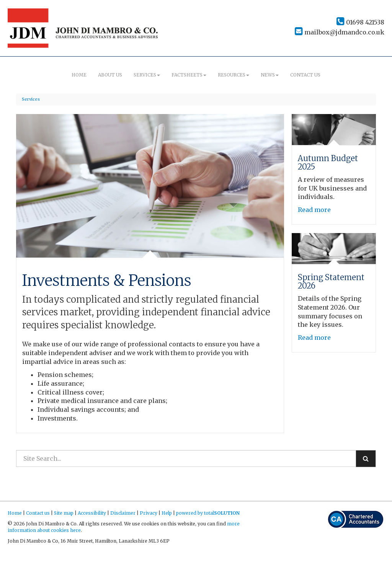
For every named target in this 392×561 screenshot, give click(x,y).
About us (110, 75)
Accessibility (92, 513)
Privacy (149, 513)
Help (167, 513)
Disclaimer (123, 513)
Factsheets (189, 75)
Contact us (305, 75)
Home (79, 75)
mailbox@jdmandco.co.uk (340, 32)
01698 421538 (360, 22)
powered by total (208, 513)
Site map (64, 513)
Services (147, 75)
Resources (234, 75)
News (270, 75)
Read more (315, 210)
